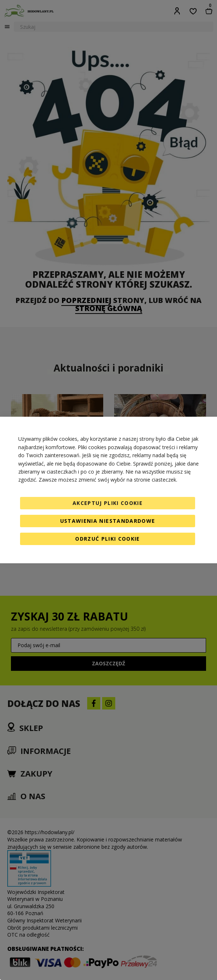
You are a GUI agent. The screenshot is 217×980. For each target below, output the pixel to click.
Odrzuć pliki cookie (108, 539)
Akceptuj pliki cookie (108, 503)
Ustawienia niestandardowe (108, 521)
